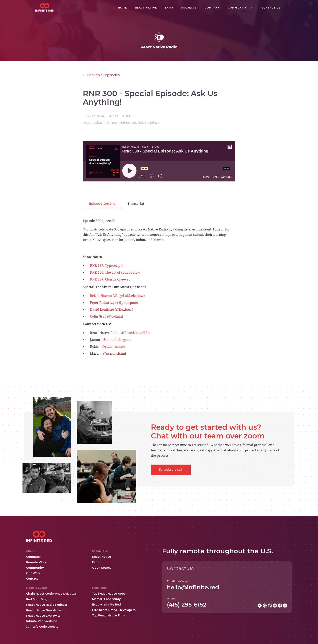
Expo (96, 562)
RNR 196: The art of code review (115, 272)
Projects (189, 8)
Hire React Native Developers (114, 610)
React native (146, 8)
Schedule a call (171, 470)
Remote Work (36, 562)
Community (35, 568)
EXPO (169, 8)
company (212, 8)
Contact (32, 579)
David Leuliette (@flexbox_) (112, 309)
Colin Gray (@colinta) (107, 316)
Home (122, 8)
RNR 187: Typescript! (106, 265)
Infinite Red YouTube (42, 621)
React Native (102, 557)
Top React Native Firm (108, 615)
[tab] (102, 204)
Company (33, 557)
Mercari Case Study (106, 599)
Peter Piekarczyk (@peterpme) (114, 303)
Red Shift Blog (37, 599)
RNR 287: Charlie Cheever (110, 279)
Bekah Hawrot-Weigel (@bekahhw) (117, 296)
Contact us (271, 8)
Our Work (33, 573)
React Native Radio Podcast (47, 605)
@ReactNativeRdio (136, 333)
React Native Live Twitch (44, 616)
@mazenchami (114, 353)
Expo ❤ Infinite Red (106, 605)
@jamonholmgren (117, 340)
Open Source (102, 568)
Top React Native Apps (109, 594)
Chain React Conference (52, 594)
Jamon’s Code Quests (42, 627)
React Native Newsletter (44, 610)
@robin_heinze (113, 347)
